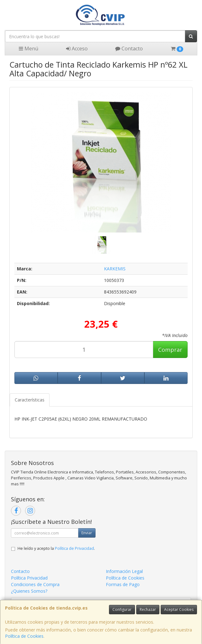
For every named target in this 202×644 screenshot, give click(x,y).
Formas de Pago (123, 584)
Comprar (170, 350)
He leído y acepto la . (56, 548)
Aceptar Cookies (179, 609)
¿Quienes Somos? (29, 591)
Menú (28, 49)
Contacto (129, 49)
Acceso (77, 49)
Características (30, 400)
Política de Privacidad (74, 548)
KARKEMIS (115, 269)
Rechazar (148, 609)
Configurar (122, 609)
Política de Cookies (24, 636)
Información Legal (124, 571)
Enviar (87, 533)
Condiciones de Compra (35, 584)
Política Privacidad (29, 578)
